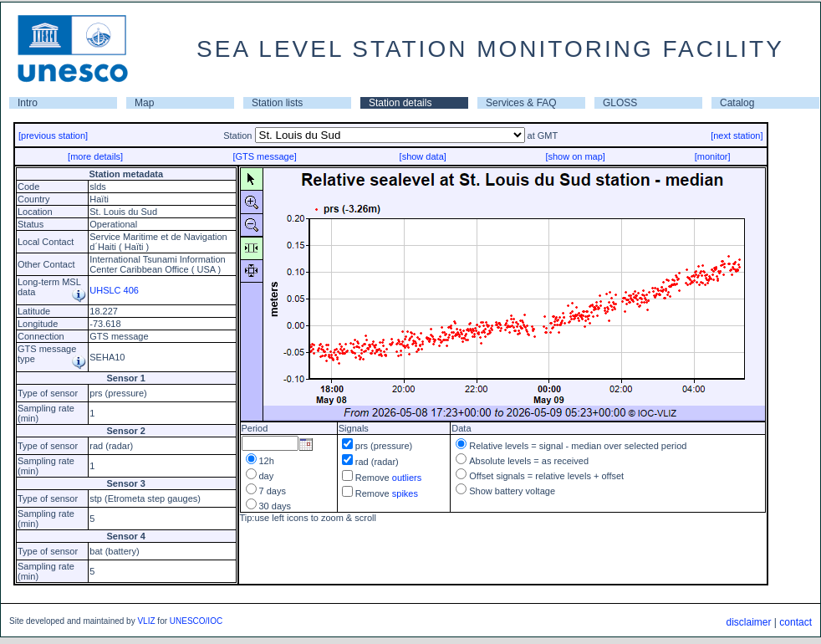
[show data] (423, 156)
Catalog (737, 103)
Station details (400, 103)
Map (144, 103)
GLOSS (620, 103)
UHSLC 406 (114, 290)
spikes (405, 493)
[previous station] (53, 135)
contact (796, 622)
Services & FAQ (521, 103)
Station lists (277, 103)
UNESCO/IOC (196, 621)
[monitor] (713, 156)
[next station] (737, 135)
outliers (407, 478)
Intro (28, 103)
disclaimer (748, 622)
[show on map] (575, 156)
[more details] (95, 156)
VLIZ (146, 621)
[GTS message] (264, 156)
